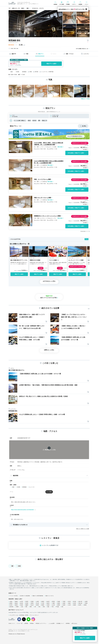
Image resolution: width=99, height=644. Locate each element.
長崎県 (75, 605)
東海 (44, 607)
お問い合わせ (74, 623)
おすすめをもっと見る (49, 281)
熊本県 (80, 605)
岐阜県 (22, 603)
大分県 (69, 605)
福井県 (48, 603)
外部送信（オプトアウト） (41, 623)
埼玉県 (69, 602)
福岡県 (59, 605)
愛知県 (16, 603)
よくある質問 (52, 623)
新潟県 (27, 603)
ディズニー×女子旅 (13, 596)
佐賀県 (64, 605)
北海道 (11, 602)
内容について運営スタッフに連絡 (83, 529)
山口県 (53, 605)
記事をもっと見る (49, 350)
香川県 (11, 605)
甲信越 (57, 607)
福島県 (43, 602)
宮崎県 (85, 605)
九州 (35, 607)
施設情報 (14, 476)
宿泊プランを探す (52, 64)
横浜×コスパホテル (50, 596)
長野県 (32, 603)
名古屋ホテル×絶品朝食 (25, 596)
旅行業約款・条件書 (24, 615)
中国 (53, 607)
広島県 (48, 605)
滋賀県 (59, 603)
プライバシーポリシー (34, 615)
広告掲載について (60, 623)
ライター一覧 (19, 623)
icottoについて (12, 623)
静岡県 (11, 603)
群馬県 (53, 602)
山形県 (37, 602)
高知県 (22, 605)
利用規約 (32, 623)
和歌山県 (80, 603)
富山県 (37, 603)
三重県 (53, 603)
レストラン (85, 54)
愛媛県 (27, 605)
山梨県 (86, 602)
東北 (39, 607)
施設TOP (13, 54)
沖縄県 (17, 607)
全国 (22, 607)
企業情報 (26, 623)
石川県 (43, 603)
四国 (48, 607)
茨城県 (59, 602)
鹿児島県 (11, 607)
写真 (26, 54)
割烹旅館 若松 (13, 411)
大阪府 (69, 603)
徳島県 (16, 605)
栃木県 (48, 602)
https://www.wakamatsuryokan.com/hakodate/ (23, 510)
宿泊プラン (40, 54)
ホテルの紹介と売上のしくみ (82, 49)
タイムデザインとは (14, 615)
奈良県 (75, 603)
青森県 (16, 602)
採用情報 (68, 623)
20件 (24, 45)
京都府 (64, 603)
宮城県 (32, 602)
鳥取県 (37, 605)
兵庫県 (86, 603)
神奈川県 (80, 602)
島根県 (43, 605)
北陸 (62, 607)
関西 (31, 607)
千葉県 (64, 602)
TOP (9, 8)
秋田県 (27, 602)
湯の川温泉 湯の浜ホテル (16, 370)
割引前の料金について (85, 231)
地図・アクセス (68, 54)
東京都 (75, 602)
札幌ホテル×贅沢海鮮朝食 (38, 596)
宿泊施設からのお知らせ (19, 525)
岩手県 (22, 602)
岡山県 (32, 605)
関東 (26, 607)
